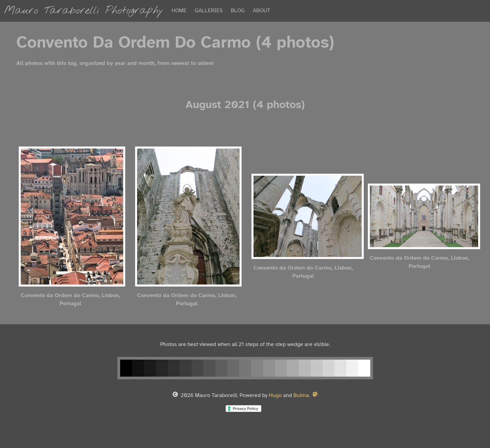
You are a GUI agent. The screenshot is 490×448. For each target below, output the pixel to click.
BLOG (238, 11)
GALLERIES (209, 11)
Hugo (275, 395)
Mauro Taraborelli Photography (84, 11)
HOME (179, 11)
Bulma (301, 395)
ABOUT (262, 11)
